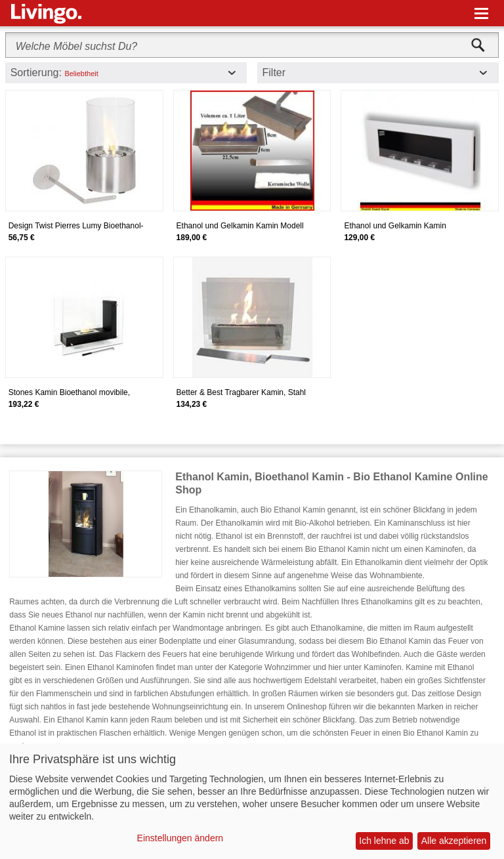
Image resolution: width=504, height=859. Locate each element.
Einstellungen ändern (180, 838)
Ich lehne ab (384, 841)
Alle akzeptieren (454, 841)
